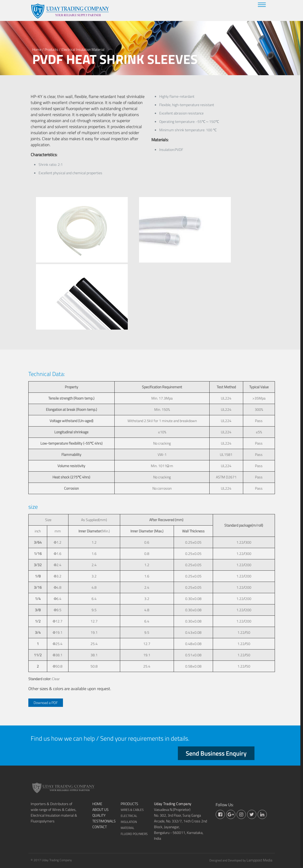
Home (37, 49)
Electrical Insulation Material (83, 49)
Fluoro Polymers (134, 834)
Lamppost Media (259, 860)
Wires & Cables (132, 810)
